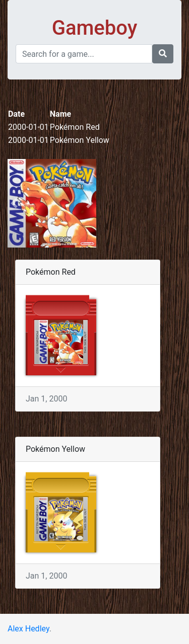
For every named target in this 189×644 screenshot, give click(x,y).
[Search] (84, 54)
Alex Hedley (28, 629)
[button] (14, 203)
